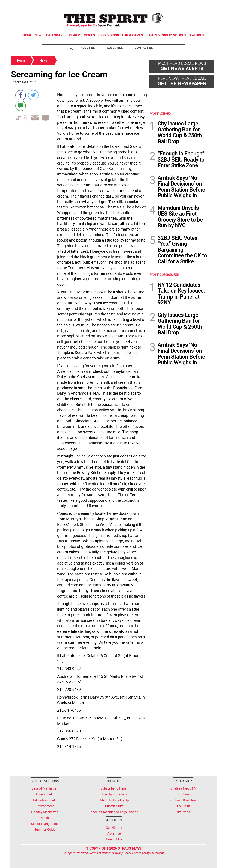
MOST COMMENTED (164, 275)
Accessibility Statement (149, 853)
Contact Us (144, 48)
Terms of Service (101, 853)
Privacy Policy (122, 853)
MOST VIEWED (160, 113)
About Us (88, 48)
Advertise (115, 48)
